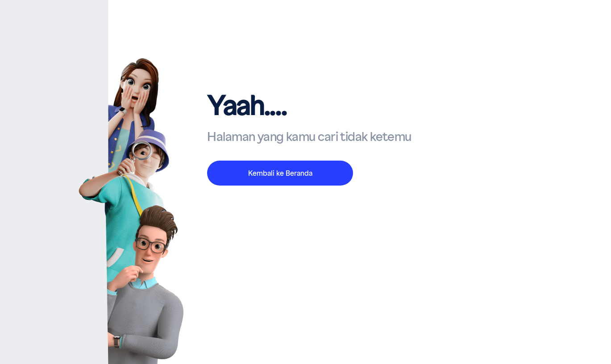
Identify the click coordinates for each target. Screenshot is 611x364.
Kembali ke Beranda (280, 174)
